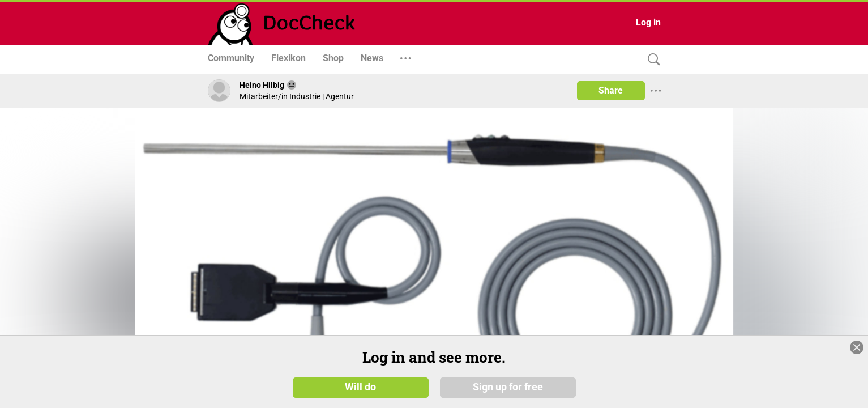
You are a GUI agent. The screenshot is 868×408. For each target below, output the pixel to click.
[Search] (651, 60)
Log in (648, 22)
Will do (360, 386)
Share (611, 90)
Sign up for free (508, 386)
